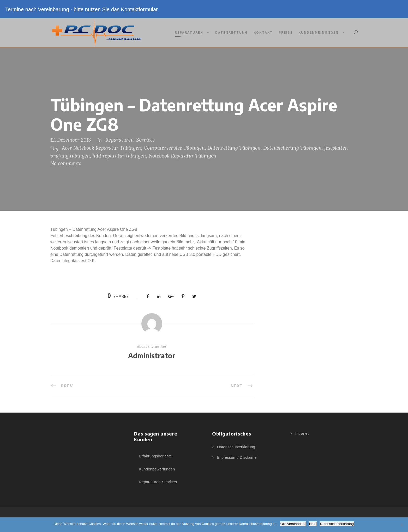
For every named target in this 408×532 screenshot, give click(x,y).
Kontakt (263, 32)
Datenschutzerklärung (236, 447)
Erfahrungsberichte (155, 456)
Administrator (152, 356)
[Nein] (401, 525)
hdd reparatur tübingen (119, 156)
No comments (66, 163)
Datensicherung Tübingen (292, 148)
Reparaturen (189, 32)
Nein (313, 524)
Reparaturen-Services (130, 140)
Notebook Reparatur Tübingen (183, 156)
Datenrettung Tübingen (234, 148)
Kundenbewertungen (157, 469)
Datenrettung (232, 32)
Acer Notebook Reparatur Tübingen (101, 148)
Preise (286, 32)
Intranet (302, 433)
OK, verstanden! (293, 524)
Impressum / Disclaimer (238, 457)
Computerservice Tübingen (174, 148)
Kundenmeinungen (319, 32)
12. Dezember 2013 (71, 140)
